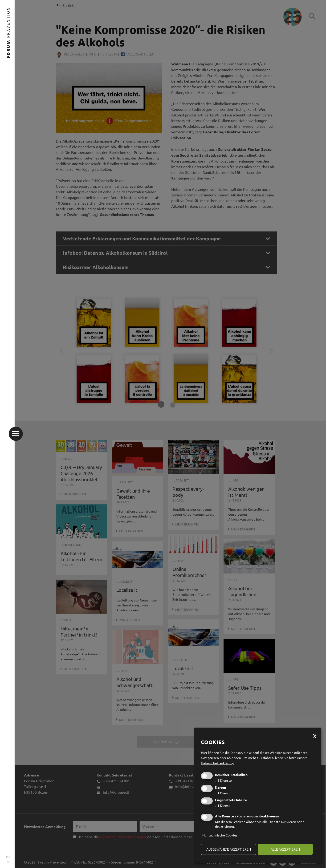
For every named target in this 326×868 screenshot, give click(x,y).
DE (8, 857)
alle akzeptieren (285, 849)
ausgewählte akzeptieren (229, 849)
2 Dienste (223, 780)
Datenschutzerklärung (218, 763)
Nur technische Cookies (220, 835)
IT (8, 862)
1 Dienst (222, 793)
